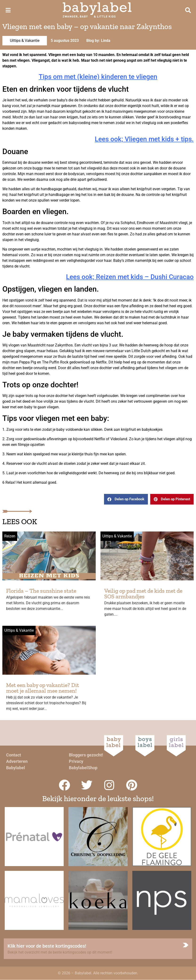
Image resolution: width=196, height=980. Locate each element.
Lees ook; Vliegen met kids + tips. (144, 139)
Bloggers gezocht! (86, 755)
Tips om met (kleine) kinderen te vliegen (98, 77)
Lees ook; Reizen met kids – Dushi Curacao (130, 277)
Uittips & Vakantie (25, 41)
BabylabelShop (83, 768)
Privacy (76, 761)
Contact (14, 755)
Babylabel (16, 768)
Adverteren (17, 761)
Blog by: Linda (98, 41)
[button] (126, 499)
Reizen (10, 536)
